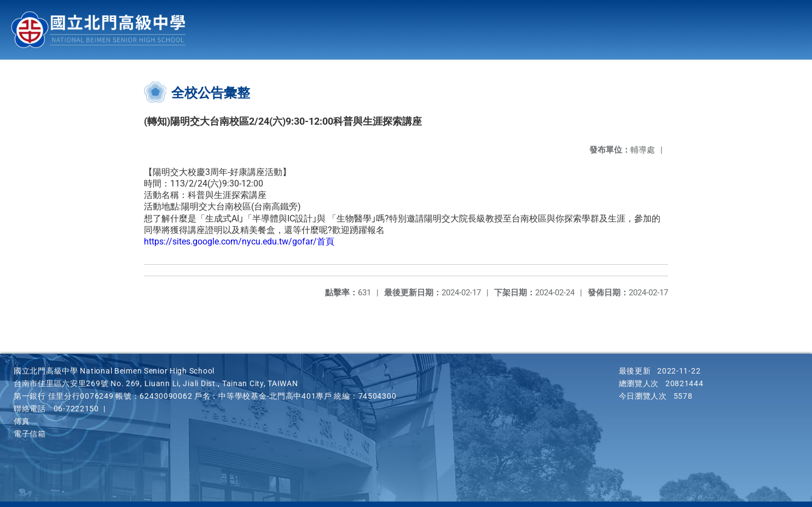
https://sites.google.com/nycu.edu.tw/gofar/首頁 (239, 241)
